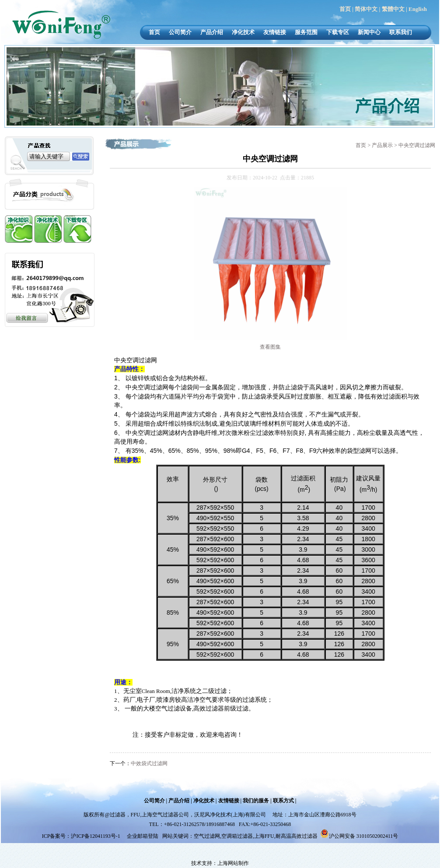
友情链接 (275, 32)
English (418, 9)
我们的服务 (256, 801)
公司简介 (180, 32)
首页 (345, 9)
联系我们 (401, 32)
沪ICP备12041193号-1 (96, 836)
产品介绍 (212, 32)
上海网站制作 (233, 863)
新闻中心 (369, 32)
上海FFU (264, 836)
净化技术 (243, 32)
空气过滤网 (207, 836)
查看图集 (270, 347)
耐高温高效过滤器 (297, 836)
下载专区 (338, 32)
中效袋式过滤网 (149, 763)
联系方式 (283, 801)
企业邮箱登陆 (143, 836)
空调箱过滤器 (237, 836)
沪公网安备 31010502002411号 (364, 836)
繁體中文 (393, 9)
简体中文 (366, 9)
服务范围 (306, 32)
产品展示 (383, 145)
